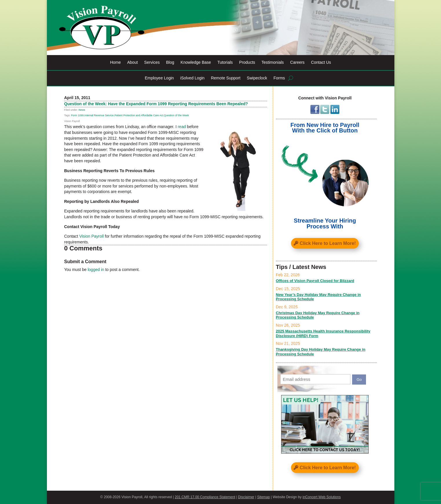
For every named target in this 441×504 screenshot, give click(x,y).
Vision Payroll (92, 236)
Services (152, 62)
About (132, 62)
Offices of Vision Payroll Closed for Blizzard (315, 281)
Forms (279, 78)
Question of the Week (176, 115)
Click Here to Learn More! (328, 243)
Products (247, 62)
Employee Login (159, 78)
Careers (297, 62)
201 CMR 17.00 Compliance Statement (205, 497)
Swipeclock (257, 78)
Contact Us (321, 62)
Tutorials (225, 62)
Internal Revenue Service (99, 115)
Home (115, 62)
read (182, 127)
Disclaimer (246, 497)
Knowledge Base (196, 62)
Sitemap (263, 497)
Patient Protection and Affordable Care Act (139, 115)
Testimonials (273, 62)
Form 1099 (78, 115)
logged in (96, 270)
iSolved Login (192, 78)
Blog (170, 62)
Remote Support (226, 78)
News (82, 110)
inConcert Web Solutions (322, 497)
